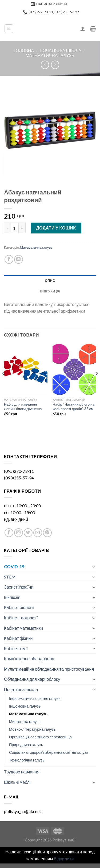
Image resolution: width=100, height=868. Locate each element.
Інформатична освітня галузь (35, 698)
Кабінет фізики (18, 638)
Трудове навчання (22, 772)
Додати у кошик (56, 228)
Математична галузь (50, 55)
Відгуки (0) (50, 291)
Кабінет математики (23, 628)
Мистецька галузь (25, 722)
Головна (24, 50)
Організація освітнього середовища (40, 737)
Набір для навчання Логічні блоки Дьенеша (23, 407)
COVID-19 (14, 566)
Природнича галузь (26, 745)
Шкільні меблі (17, 782)
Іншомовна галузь (25, 706)
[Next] (96, 384)
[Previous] (4, 384)
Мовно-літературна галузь (32, 729)
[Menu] (9, 29)
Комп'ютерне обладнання (29, 659)
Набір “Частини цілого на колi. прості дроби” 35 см (73, 407)
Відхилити (64, 859)
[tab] (50, 280)
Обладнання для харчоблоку (32, 679)
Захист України (19, 587)
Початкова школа (61, 50)
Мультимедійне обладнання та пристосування (49, 669)
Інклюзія (12, 597)
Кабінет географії (21, 618)
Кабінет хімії (16, 648)
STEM (10, 577)
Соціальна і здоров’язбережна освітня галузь (49, 752)
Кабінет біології (19, 607)
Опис (50, 280)
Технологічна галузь (27, 760)
